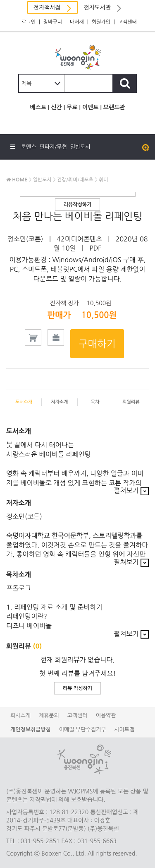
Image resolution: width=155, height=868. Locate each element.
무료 (72, 107)
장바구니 (53, 22)
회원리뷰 (131, 402)
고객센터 (128, 22)
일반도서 (80, 147)
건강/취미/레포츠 (75, 180)
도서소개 (24, 402)
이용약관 (106, 715)
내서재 (77, 22)
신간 (56, 107)
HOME (17, 180)
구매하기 (97, 344)
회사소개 (20, 715)
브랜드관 (114, 107)
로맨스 (29, 147)
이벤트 (90, 107)
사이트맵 (124, 729)
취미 (104, 180)
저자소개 (59, 402)
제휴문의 (49, 715)
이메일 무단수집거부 (83, 729)
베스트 (38, 107)
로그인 (29, 22)
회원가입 (101, 22)
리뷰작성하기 (78, 205)
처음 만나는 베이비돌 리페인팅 (77, 216)
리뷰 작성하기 (77, 688)
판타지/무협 (53, 147)
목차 (95, 402)
